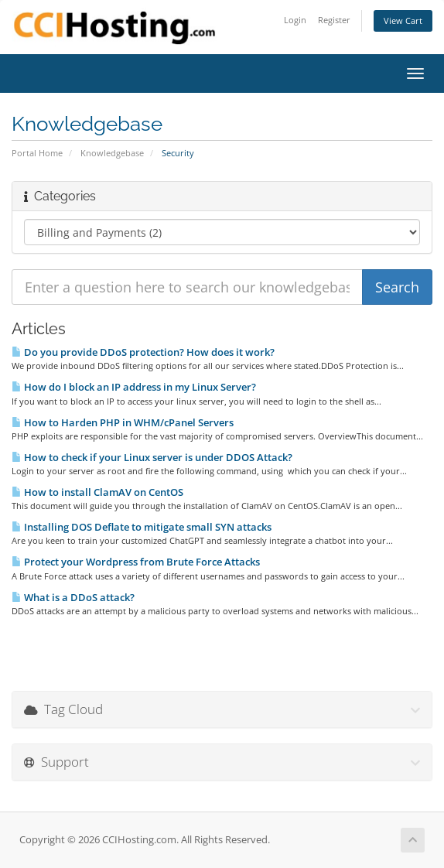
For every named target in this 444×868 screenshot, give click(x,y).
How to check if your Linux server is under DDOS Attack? (152, 457)
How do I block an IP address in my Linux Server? (134, 387)
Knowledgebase (112, 153)
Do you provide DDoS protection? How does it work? (143, 352)
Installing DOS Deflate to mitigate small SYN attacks (142, 527)
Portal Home (37, 153)
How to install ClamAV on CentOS (97, 492)
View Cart (403, 21)
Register (334, 20)
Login (295, 20)
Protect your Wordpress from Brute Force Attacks (136, 562)
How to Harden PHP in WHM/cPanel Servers (123, 422)
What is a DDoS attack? (73, 597)
